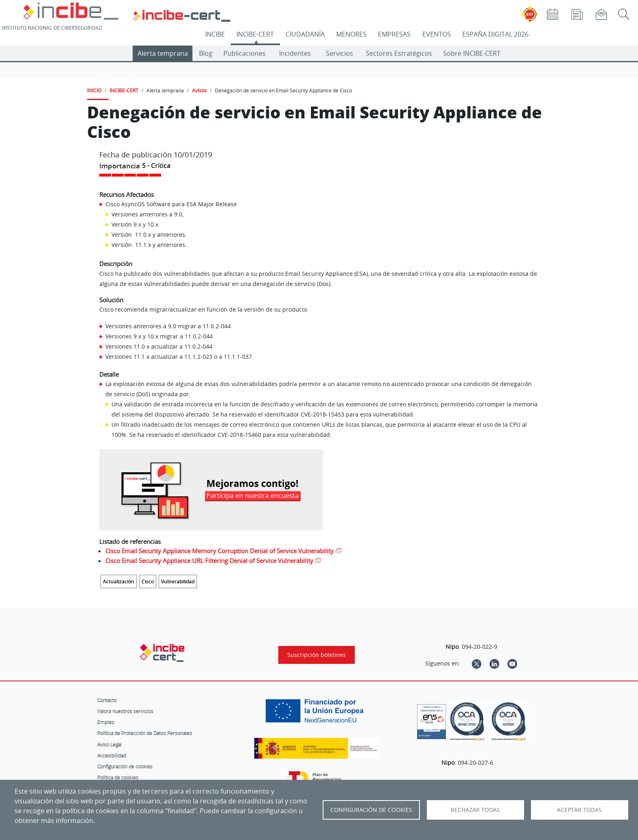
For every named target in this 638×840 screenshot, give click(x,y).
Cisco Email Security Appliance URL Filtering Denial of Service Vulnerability (209, 561)
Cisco (148, 581)
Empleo (106, 722)
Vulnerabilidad (178, 581)
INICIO (94, 90)
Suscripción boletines (317, 655)
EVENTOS (437, 34)
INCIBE (215, 34)
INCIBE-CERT (255, 34)
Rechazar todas (475, 810)
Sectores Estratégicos (399, 53)
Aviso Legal (109, 744)
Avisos (199, 90)
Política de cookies (118, 777)
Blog (206, 53)
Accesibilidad (112, 755)
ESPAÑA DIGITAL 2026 (495, 34)
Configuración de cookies (125, 766)
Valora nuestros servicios (125, 711)
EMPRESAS (394, 34)
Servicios (340, 53)
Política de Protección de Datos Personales (145, 733)
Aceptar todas (579, 810)
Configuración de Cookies (371, 810)
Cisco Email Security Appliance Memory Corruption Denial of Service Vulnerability (220, 551)
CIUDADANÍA (305, 34)
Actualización (119, 581)
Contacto (107, 700)
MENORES (351, 34)
